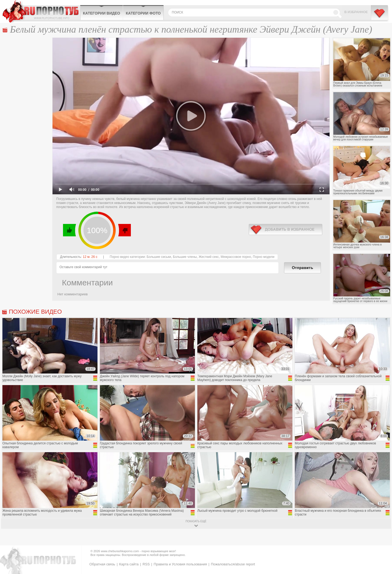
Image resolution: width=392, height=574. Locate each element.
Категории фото (143, 13)
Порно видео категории (127, 257)
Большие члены (185, 257)
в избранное (286, 229)
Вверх (382, 539)
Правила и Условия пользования (180, 564)
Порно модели (264, 257)
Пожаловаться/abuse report (233, 564)
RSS (146, 564)
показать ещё (196, 521)
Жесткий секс (209, 257)
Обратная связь (102, 564)
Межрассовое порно (236, 257)
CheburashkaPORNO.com (41, 11)
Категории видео (101, 13)
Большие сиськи (159, 257)
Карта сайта (129, 564)
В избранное (356, 12)
